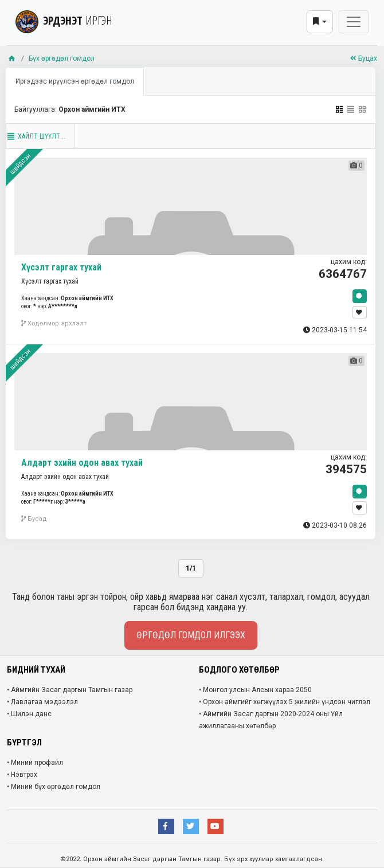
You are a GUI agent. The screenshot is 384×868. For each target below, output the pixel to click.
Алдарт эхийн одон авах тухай (82, 463)
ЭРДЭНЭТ (64, 20)
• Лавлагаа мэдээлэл (42, 702)
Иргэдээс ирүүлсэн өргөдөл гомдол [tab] (75, 81)
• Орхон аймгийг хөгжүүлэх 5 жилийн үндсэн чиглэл (285, 702)
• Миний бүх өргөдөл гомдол (54, 787)
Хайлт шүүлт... (36, 136)
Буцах (364, 58)
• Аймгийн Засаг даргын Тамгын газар (70, 690)
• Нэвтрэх (22, 775)
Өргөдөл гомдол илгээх (191, 635)
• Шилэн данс (29, 714)
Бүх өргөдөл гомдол (62, 58)
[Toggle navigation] (354, 22)
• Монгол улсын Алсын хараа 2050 (255, 690)
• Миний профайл (35, 763)
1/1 (191, 568)
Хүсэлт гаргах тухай (61, 267)
